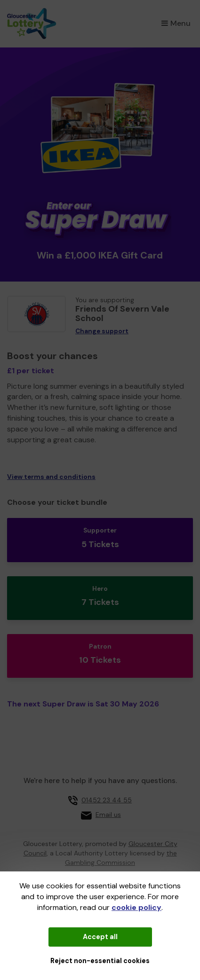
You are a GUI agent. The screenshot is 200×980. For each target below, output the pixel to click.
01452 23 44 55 (107, 800)
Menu (176, 23)
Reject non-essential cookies (100, 961)
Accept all (100, 937)
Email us (108, 815)
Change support (102, 331)
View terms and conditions (51, 477)
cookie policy (136, 907)
